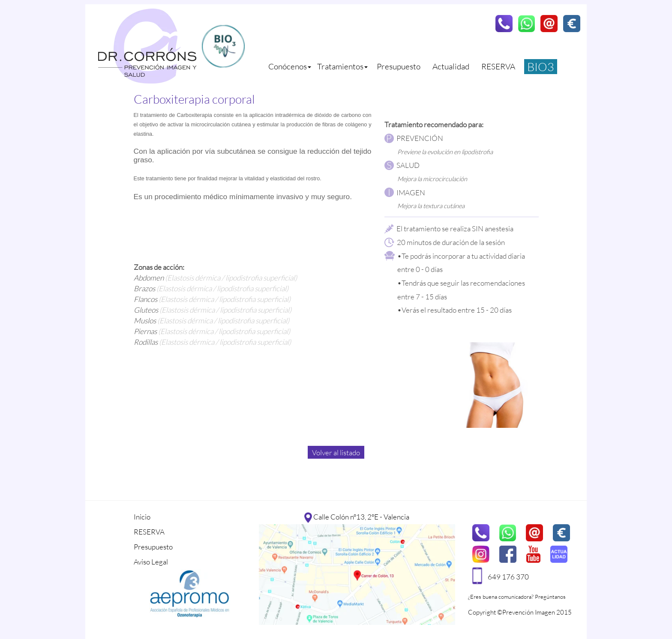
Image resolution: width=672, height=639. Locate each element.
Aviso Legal (151, 562)
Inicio (142, 517)
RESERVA (498, 66)
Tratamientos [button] (342, 66)
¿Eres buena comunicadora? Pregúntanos (517, 597)
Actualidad (451, 66)
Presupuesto (399, 66)
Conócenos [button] (290, 66)
